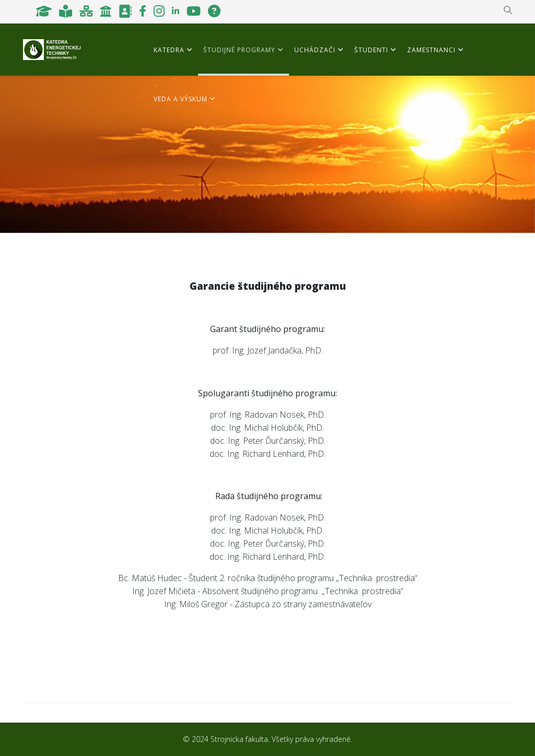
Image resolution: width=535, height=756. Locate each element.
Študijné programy (239, 50)
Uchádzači (315, 50)
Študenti (371, 50)
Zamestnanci (431, 50)
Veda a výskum (181, 99)
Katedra (169, 50)
